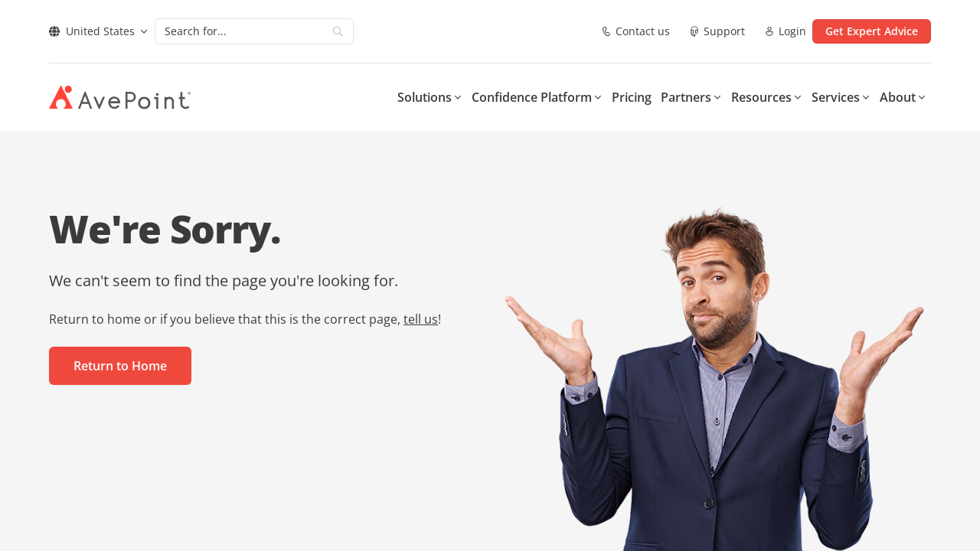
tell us (421, 319)
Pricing (632, 97)
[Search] (239, 31)
